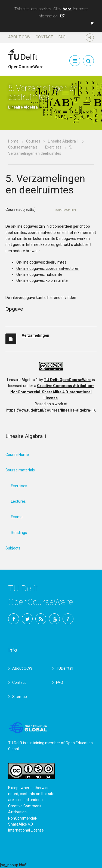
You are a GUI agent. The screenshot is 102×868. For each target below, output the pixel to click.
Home (13, 141)
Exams (17, 517)
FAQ (62, 37)
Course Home (17, 455)
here (67, 9)
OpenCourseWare (26, 64)
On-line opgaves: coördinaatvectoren (48, 268)
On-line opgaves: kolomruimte (42, 280)
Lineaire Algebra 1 (63, 141)
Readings (19, 533)
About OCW (19, 37)
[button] (91, 23)
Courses (33, 141)
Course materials (23, 147)
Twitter (27, 619)
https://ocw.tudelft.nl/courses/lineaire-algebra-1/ (51, 410)
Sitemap (20, 697)
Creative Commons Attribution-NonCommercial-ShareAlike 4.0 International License (52, 392)
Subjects (13, 548)
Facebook (14, 619)
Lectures (18, 501)
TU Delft (68, 619)
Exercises (53, 147)
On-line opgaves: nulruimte (39, 274)
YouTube (54, 619)
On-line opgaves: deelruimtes (41, 262)
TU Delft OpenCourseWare (68, 380)
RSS (41, 619)
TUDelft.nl (65, 668)
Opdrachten (66, 210)
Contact (44, 37)
